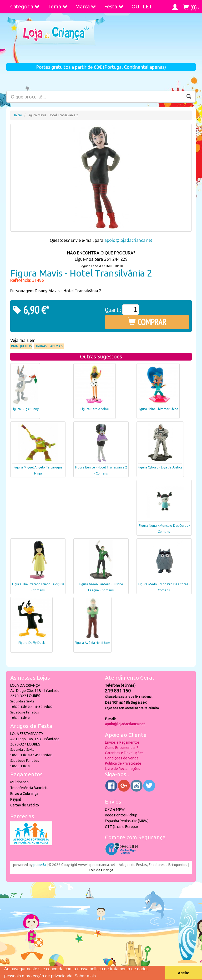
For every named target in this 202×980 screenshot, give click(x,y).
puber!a (40, 865)
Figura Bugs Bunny (25, 409)
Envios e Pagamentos (122, 742)
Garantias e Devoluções (124, 753)
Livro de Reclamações (123, 769)
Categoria (25, 6)
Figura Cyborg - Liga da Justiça (160, 467)
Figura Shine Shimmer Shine (158, 409)
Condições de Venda (122, 758)
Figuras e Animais (49, 346)
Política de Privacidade (123, 763)
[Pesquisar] (189, 97)
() (191, 7)
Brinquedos (21, 346)
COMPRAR (147, 322)
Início (18, 115)
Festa (114, 6)
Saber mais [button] (85, 976)
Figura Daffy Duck (32, 643)
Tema (58, 6)
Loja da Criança (101, 870)
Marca (86, 6)
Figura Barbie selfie (95, 409)
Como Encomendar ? (122, 748)
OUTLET (142, 6)
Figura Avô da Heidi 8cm (92, 643)
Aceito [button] (184, 973)
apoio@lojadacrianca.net (128, 240)
